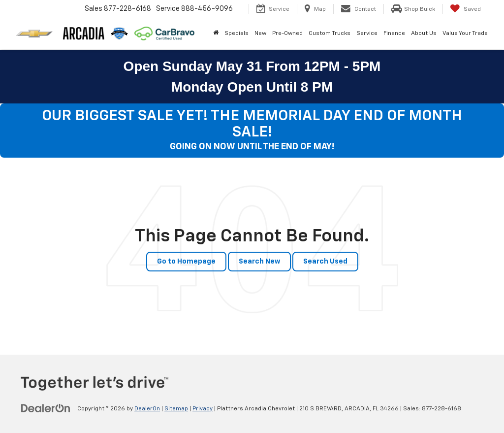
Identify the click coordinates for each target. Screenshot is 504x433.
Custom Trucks (330, 33)
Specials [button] (236, 33)
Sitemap (176, 409)
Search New (259, 262)
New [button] (260, 33)
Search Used (325, 262)
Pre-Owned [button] (287, 33)
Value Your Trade (465, 33)
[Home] (216, 33)
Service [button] (367, 33)
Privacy (203, 409)
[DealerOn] (46, 408)
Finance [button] (394, 33)
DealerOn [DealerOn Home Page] (147, 409)
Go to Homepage (186, 262)
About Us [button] (424, 33)
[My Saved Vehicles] (465, 9)
